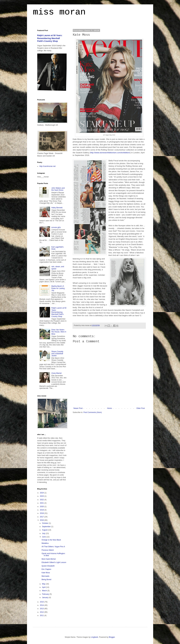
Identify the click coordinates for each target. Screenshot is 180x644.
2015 (42, 602)
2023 (42, 496)
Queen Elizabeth (48, 566)
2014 (42, 605)
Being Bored (46, 580)
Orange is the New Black (51, 540)
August (45, 530)
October (45, 523)
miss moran (59, 13)
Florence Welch (48, 550)
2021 (42, 503)
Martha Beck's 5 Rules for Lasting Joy (58, 288)
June (44, 537)
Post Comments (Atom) (93, 412)
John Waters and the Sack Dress (58, 189)
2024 (42, 493)
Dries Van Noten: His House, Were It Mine (59, 332)
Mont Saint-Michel (49, 559)
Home (109, 408)
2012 (42, 612)
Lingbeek (95, 637)
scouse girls (56, 227)
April (44, 587)
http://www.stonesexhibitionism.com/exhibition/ (110, 153)
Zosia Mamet (56, 373)
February (46, 594)
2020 (42, 507)
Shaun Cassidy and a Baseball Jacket (57, 354)
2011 (42, 615)
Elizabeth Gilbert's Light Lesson (54, 562)
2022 (42, 500)
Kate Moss (46, 573)
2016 (42, 520)
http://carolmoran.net (48, 166)
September (47, 527)
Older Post (141, 408)
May (44, 584)
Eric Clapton (46, 569)
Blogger (112, 637)
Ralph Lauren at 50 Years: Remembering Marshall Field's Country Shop (50, 38)
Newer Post (78, 408)
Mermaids (45, 576)
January (45, 597)
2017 (42, 517)
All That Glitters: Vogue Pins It (53, 547)
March (45, 591)
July (44, 533)
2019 (42, 510)
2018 (42, 513)
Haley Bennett (57, 208)
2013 (42, 609)
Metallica (45, 543)
